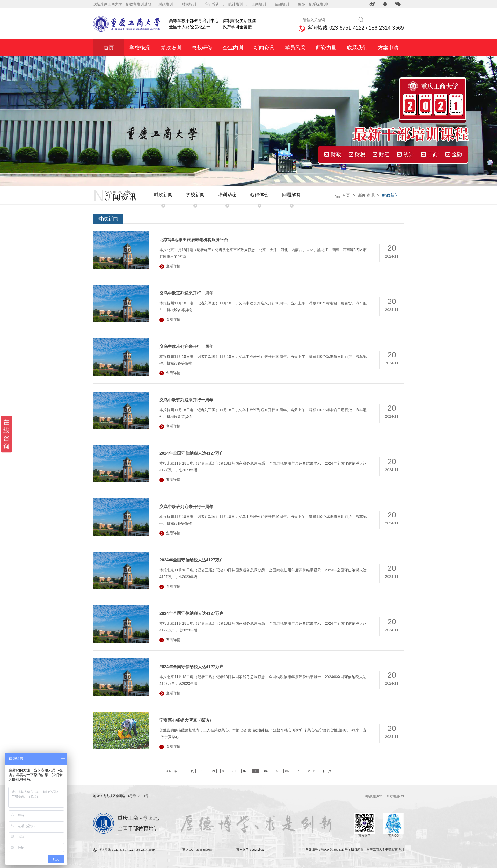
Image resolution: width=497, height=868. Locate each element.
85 (276, 771)
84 (266, 771)
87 (297, 771)
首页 (346, 195)
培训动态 (227, 195)
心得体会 (259, 195)
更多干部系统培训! (313, 4)
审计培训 (212, 4)
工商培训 (259, 4)
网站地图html (374, 796)
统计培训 (236, 4)
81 (234, 771)
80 (224, 771)
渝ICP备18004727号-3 (336, 850)
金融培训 (282, 4)
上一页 (189, 771)
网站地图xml (395, 796)
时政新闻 (163, 195)
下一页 (327, 771)
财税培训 (189, 4)
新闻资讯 (366, 195)
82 (245, 771)
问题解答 (291, 195)
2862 (312, 771)
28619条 (171, 771)
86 (287, 771)
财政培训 (166, 4)
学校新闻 (195, 195)
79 (213, 771)
